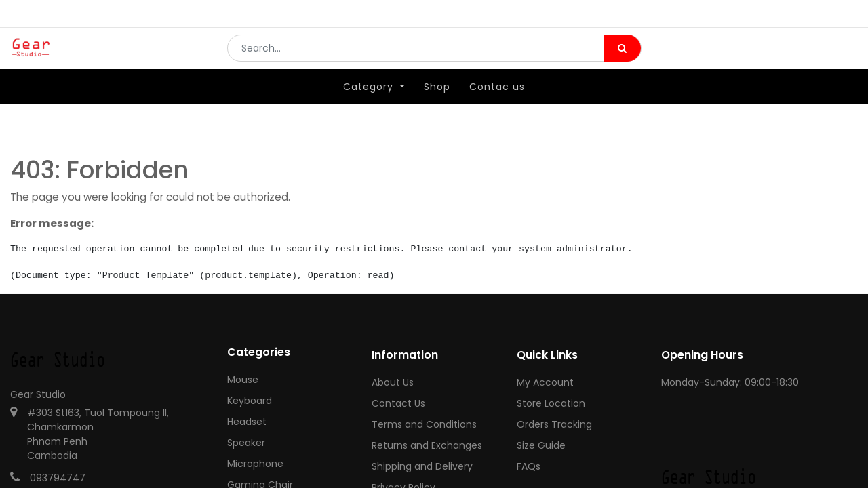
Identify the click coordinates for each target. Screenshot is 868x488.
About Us (393, 382)
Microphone (255, 464)
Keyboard (250, 401)
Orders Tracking (554, 424)
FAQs (529, 466)
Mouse (243, 380)
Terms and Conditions (424, 424)
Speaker (246, 443)
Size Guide (541, 445)
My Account (545, 382)
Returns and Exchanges (427, 445)
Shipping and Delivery (422, 466)
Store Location (551, 403)
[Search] (622, 58)
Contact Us (398, 403)
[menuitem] (437, 106)
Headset (247, 422)
